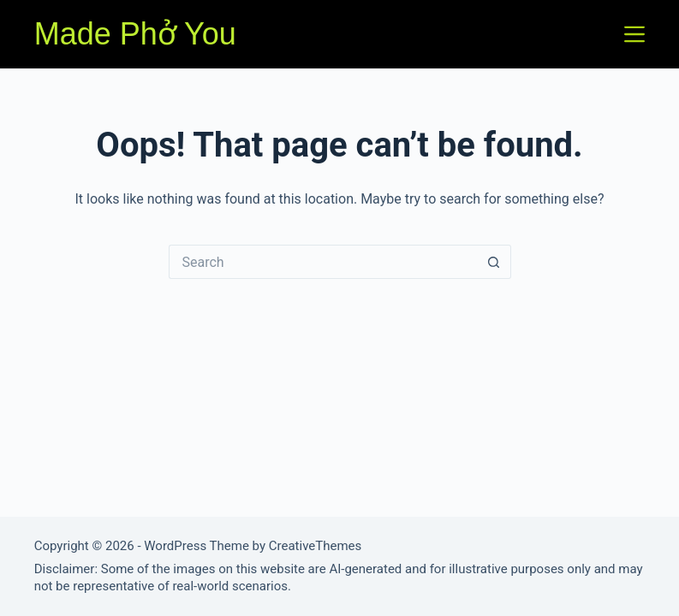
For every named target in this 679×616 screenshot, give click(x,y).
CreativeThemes (316, 546)
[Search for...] (323, 262)
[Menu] (634, 34)
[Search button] (494, 262)
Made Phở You (135, 34)
